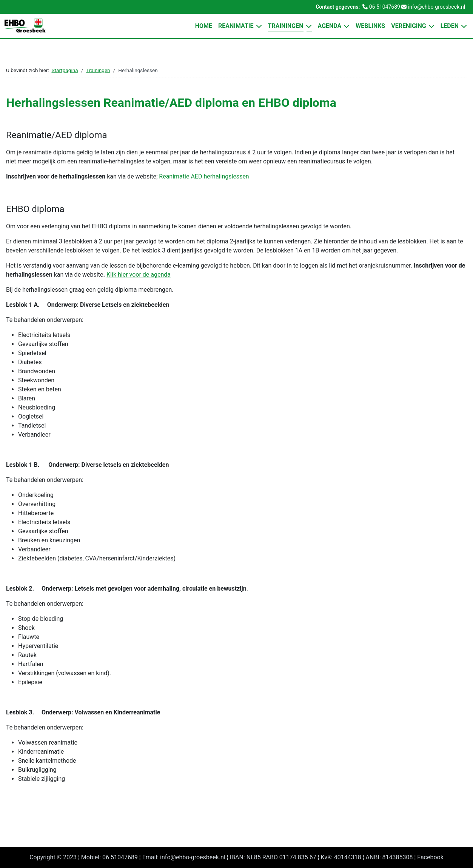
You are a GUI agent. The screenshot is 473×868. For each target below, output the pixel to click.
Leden (450, 26)
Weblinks (370, 26)
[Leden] (463, 26)
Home (204, 26)
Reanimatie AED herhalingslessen (204, 176)
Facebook (430, 857)
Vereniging (408, 26)
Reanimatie (236, 26)
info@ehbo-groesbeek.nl (193, 857)
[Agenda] (345, 26)
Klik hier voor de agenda (139, 275)
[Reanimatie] (258, 26)
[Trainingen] (308, 26)
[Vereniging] (430, 26)
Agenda (330, 26)
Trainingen (286, 26)
